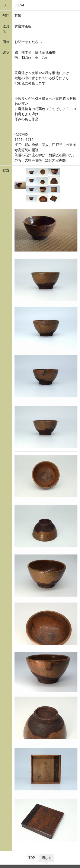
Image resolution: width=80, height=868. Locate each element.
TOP (32, 858)
